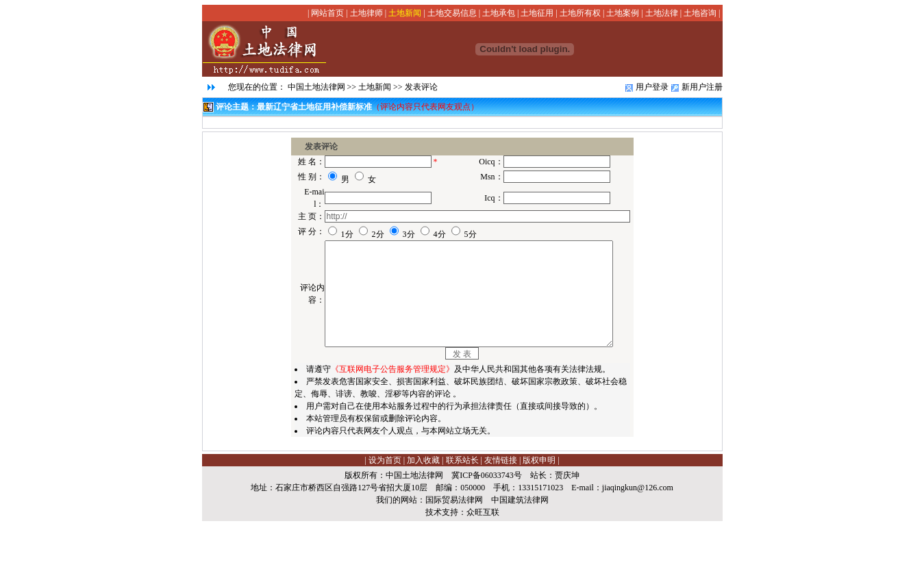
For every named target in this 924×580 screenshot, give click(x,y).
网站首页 (327, 13)
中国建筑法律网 (520, 559)
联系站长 (462, 519)
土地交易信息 (452, 13)
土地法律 (662, 13)
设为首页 (385, 519)
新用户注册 (702, 87)
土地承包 (499, 13)
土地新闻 (405, 13)
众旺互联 (483, 571)
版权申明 (539, 519)
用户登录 (652, 87)
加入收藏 (423, 519)
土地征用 (537, 13)
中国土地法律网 (316, 87)
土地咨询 (700, 13)
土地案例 (623, 13)
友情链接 (501, 519)
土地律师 (366, 13)
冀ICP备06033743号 (487, 534)
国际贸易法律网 (454, 559)
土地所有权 (580, 13)
